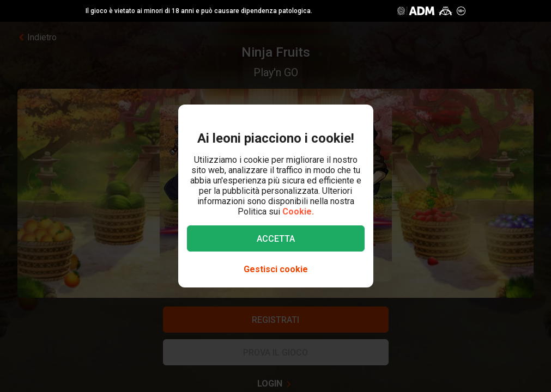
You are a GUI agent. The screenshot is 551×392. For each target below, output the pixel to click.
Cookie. (298, 212)
